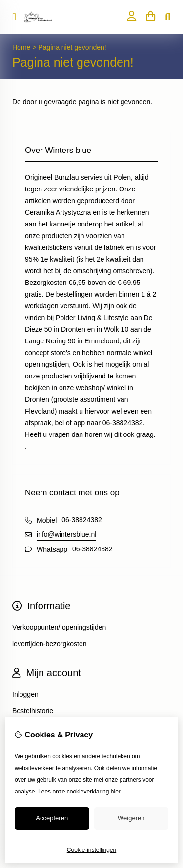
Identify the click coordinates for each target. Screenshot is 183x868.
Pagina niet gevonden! (72, 47)
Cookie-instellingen (91, 850)
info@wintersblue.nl (66, 534)
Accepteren (52, 818)
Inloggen (25, 694)
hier (116, 792)
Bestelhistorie (33, 711)
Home (21, 47)
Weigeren (131, 818)
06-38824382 (82, 520)
